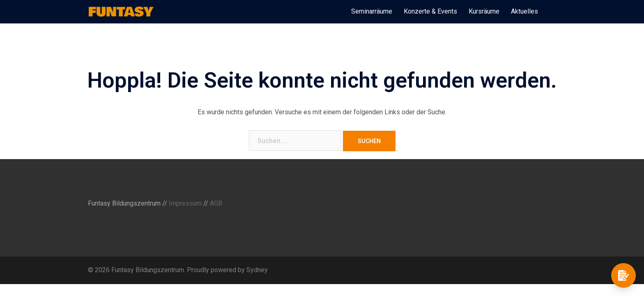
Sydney (257, 270)
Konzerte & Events (430, 11)
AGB (216, 203)
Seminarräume (372, 11)
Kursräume (484, 11)
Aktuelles (524, 11)
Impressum (185, 203)
